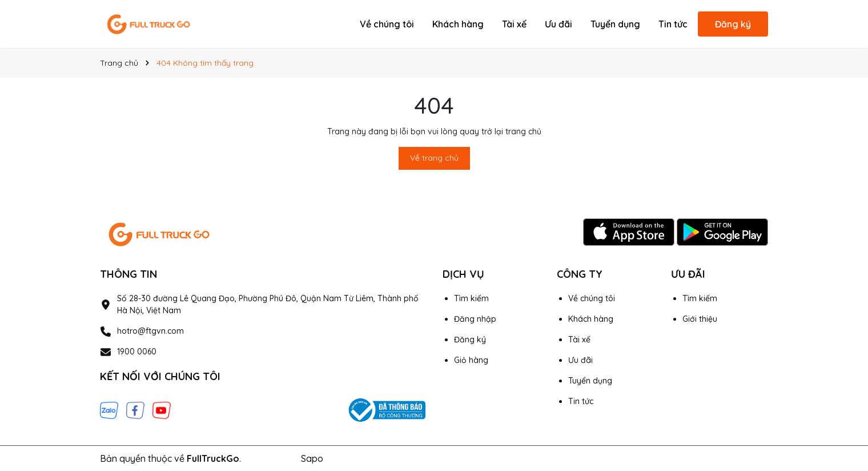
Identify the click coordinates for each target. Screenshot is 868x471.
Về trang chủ (434, 158)
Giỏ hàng (471, 360)
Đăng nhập (475, 319)
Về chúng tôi (387, 24)
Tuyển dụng (615, 24)
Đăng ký (733, 24)
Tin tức (673, 24)
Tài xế (514, 24)
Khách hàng (458, 24)
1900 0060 (137, 352)
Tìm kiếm (471, 298)
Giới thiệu (700, 319)
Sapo (312, 458)
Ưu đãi (558, 24)
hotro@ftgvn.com (150, 331)
